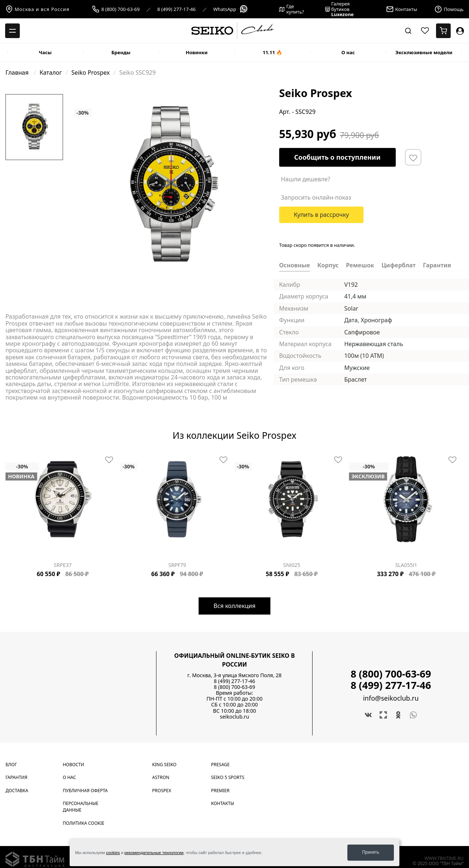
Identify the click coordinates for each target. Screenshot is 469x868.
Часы (45, 52)
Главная (18, 73)
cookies (113, 853)
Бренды (121, 52)
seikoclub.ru (234, 717)
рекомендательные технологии (154, 853)
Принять (371, 852)
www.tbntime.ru (444, 858)
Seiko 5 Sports (228, 777)
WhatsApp (231, 9)
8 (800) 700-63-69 (120, 9)
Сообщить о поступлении (337, 157)
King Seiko (164, 765)
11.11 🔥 (272, 52)
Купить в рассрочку (322, 215)
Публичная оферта (85, 791)
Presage (220, 765)
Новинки (197, 52)
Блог (11, 765)
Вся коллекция (234, 606)
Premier (220, 791)
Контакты (223, 803)
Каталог (51, 73)
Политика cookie (84, 823)
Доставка (17, 791)
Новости (73, 765)
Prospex (162, 791)
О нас (348, 52)
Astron (161, 777)
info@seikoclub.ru (391, 698)
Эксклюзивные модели (424, 52)
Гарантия (16, 777)
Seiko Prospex (91, 73)
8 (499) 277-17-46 (176, 9)
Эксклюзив (368, 476)
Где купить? (292, 9)
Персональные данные (80, 807)
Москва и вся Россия (37, 9)
